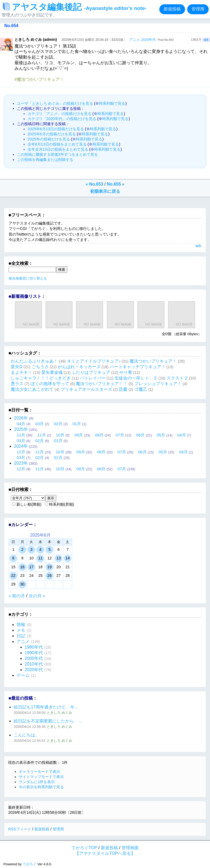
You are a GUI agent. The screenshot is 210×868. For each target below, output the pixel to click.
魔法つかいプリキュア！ (153, 361)
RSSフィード (20, 829)
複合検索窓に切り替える (28, 278)
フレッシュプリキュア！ (158, 384)
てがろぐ (30, 864)
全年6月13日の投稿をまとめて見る (57, 144)
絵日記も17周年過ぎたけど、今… (46, 707)
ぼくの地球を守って (50, 384)
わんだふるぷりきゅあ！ (34, 361)
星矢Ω (17, 367)
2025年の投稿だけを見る (49, 139)
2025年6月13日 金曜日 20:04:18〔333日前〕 (94, 40)
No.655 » (116, 184)
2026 (21, 418)
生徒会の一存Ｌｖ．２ (136, 378)
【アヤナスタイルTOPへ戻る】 (105, 853)
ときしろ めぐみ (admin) (36, 39)
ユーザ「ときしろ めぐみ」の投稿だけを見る (55, 103)
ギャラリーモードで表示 (39, 772)
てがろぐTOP (84, 848)
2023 (21, 463)
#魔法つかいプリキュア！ (39, 79)
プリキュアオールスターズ (86, 389)
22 (13, 576)
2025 (21, 429)
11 (40, 558)
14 (68, 558)
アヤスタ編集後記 (75, 7)
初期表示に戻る (105, 191)
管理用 (198, 9)
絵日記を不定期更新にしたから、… (48, 721)
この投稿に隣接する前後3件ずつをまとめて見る (57, 154)
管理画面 (130, 848)
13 (58, 558)
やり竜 (126, 372)
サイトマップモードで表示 (41, 777)
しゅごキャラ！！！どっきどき (41, 378)
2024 (21, 446)
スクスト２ (177, 378)
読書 (123, 389)
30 (22, 584)
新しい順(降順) (27, 504)
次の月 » (37, 596)
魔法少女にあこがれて (32, 389)
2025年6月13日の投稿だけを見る (56, 129)
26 (49, 576)
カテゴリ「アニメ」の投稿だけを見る (60, 114)
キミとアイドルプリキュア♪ (94, 361)
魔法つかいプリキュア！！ (102, 384)
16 (22, 567)
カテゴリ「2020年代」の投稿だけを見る (62, 119)
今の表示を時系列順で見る (41, 787)
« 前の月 (17, 596)
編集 (206, 40)
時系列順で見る (112, 103)
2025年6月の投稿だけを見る (52, 134)
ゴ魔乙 (141, 389)
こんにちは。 (27, 735)
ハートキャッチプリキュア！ (138, 367)
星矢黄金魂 (52, 372)
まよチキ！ (21, 372)
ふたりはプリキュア (91, 372)
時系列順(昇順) (60, 504)
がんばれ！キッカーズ (79, 367)
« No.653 (94, 184)
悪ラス (17, 384)
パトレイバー (93, 378)
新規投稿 (172, 9)
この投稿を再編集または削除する (45, 160)
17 (31, 567)
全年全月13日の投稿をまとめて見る (58, 149)
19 (49, 567)
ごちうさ (40, 367)
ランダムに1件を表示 (37, 782)
